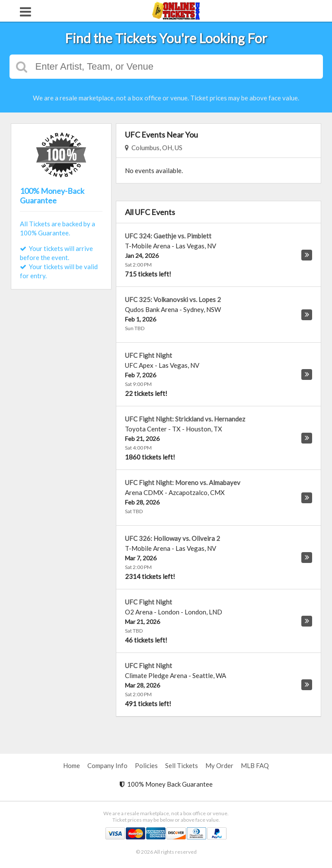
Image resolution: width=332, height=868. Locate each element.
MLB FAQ (255, 765)
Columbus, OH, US (154, 148)
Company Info (107, 765)
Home (72, 765)
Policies (146, 765)
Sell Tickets (182, 765)
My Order (219, 765)
